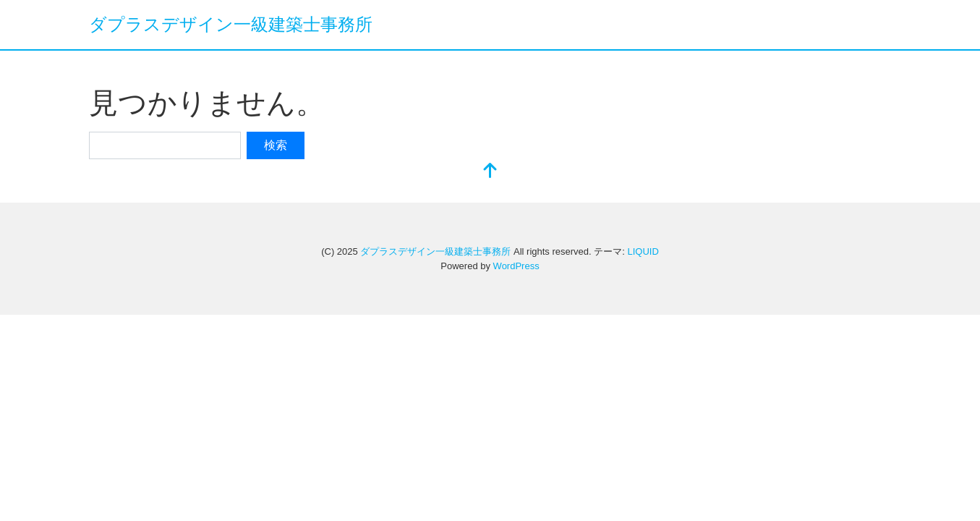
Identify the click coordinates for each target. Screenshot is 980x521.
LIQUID (643, 251)
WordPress (516, 266)
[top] (490, 172)
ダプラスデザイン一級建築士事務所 (231, 24)
